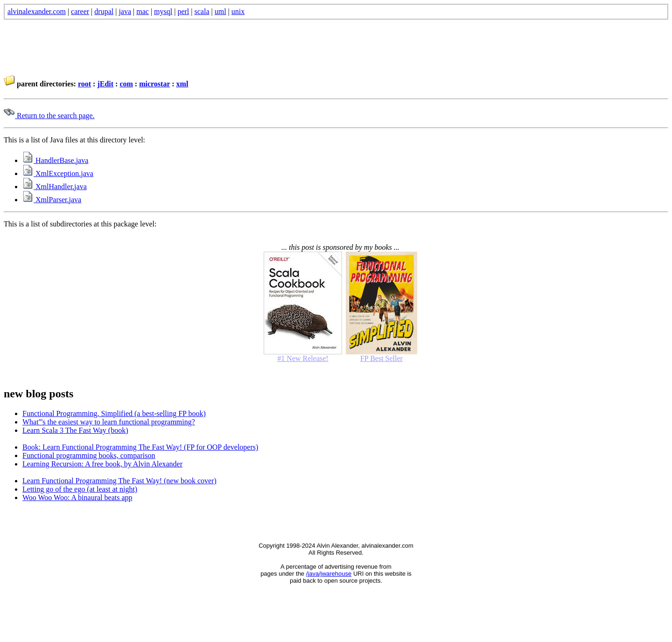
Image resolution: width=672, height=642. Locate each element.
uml (220, 11)
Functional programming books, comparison (89, 455)
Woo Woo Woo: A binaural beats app (77, 497)
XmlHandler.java (55, 187)
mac (143, 11)
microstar (154, 84)
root (84, 84)
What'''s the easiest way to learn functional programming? (109, 422)
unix (238, 11)
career (80, 11)
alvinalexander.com (37, 11)
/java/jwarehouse (329, 574)
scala (202, 11)
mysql (163, 11)
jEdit (105, 84)
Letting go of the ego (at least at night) (80, 489)
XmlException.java (58, 173)
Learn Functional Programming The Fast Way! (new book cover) (119, 481)
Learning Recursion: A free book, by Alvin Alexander (102, 464)
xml (182, 84)
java (125, 11)
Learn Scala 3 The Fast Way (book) (75, 430)
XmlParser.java (52, 200)
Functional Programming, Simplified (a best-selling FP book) (114, 413)
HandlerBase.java (55, 160)
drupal (104, 11)
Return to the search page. (49, 116)
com (126, 84)
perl (183, 11)
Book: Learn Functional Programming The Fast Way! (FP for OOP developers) (140, 447)
